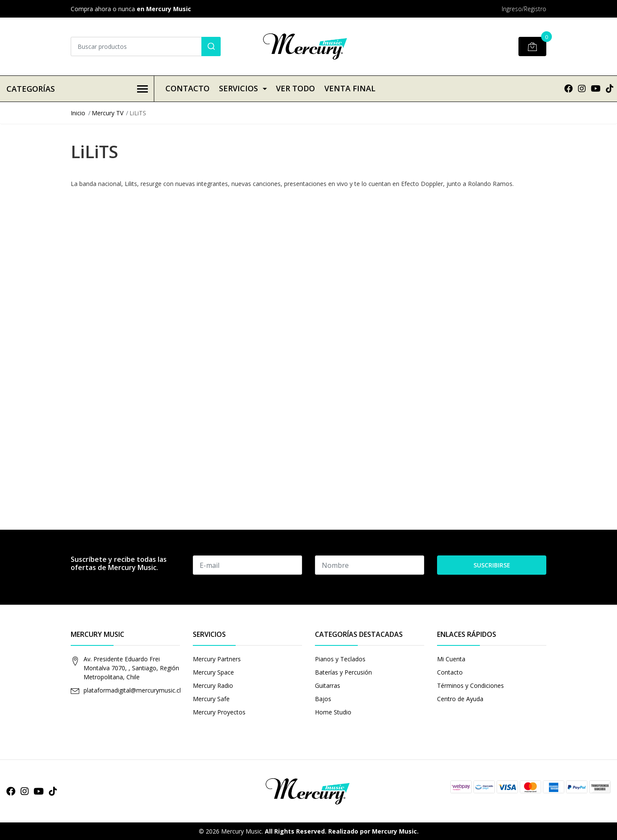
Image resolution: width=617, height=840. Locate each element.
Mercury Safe (211, 699)
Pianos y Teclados (340, 659)
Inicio (78, 113)
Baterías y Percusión (343, 672)
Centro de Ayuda (460, 699)
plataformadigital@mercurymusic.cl (132, 690)
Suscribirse (492, 565)
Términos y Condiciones (470, 685)
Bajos (323, 699)
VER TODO (295, 88)
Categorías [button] (77, 89)
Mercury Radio (213, 685)
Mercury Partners (217, 659)
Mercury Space (213, 672)
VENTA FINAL (350, 88)
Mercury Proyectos (219, 712)
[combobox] (146, 46)
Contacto (187, 88)
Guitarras (328, 685)
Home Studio (333, 712)
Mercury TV (108, 113)
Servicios (238, 88)
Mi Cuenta (451, 659)
